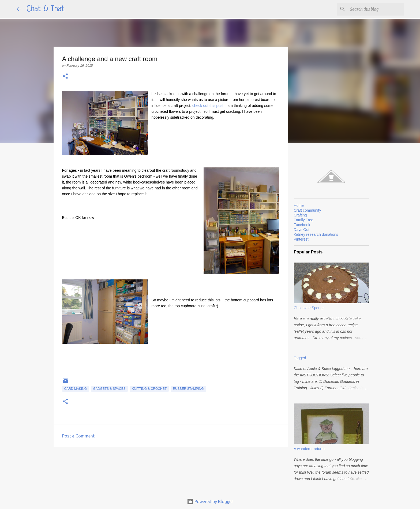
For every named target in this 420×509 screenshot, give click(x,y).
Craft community (307, 210)
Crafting (300, 215)
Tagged (300, 358)
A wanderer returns (310, 449)
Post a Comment (78, 436)
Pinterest (301, 239)
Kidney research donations (316, 234)
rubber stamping (188, 389)
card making (76, 389)
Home (299, 205)
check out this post (208, 106)
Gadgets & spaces (109, 389)
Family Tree (304, 220)
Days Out (302, 230)
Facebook (302, 225)
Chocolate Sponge (309, 308)
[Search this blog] (376, 9)
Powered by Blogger (210, 501)
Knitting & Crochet (149, 389)
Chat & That (46, 9)
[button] (65, 76)
